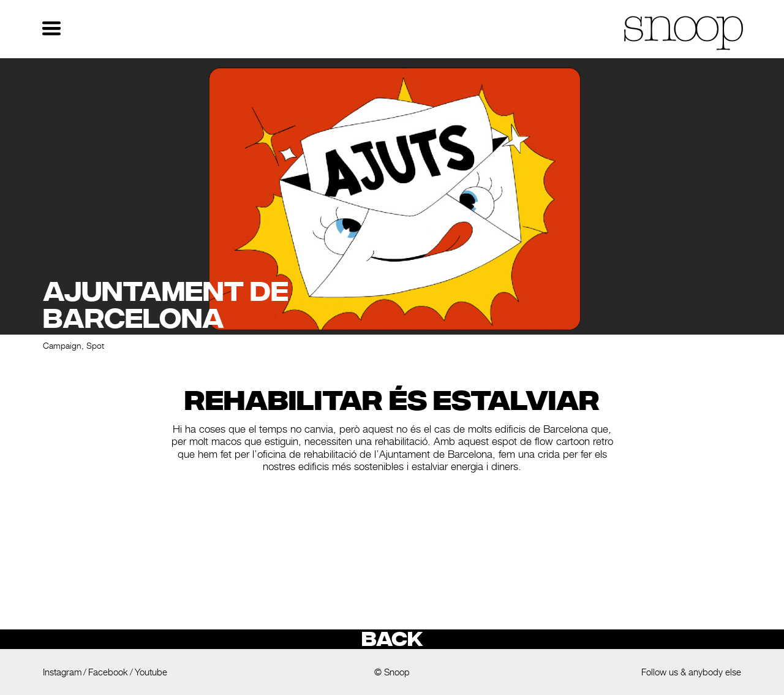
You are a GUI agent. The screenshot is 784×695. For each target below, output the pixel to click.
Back (392, 639)
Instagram (62, 672)
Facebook (108, 672)
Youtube (151, 672)
